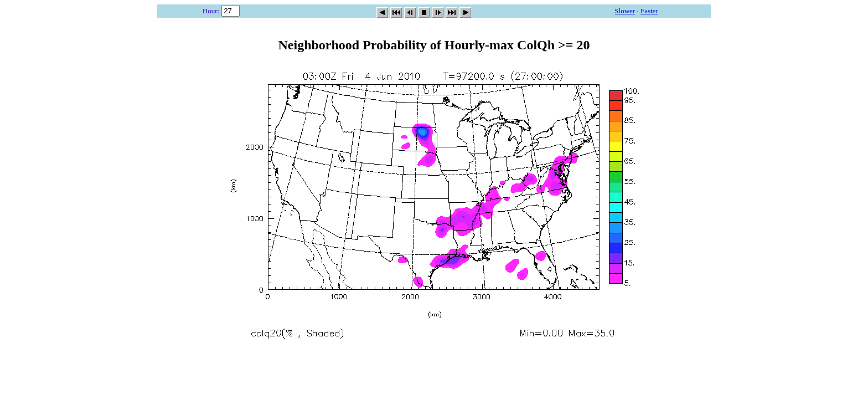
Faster (649, 11)
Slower (625, 11)
